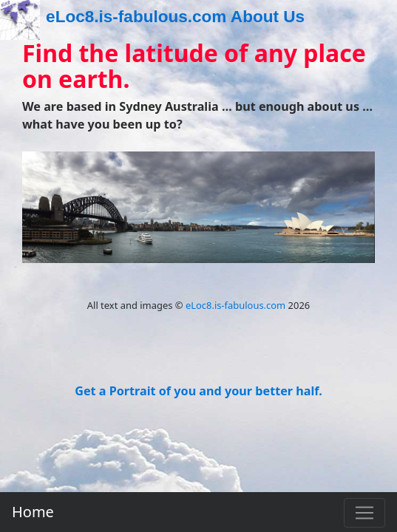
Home (33, 512)
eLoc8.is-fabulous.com (235, 305)
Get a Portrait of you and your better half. (198, 391)
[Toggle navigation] (364, 513)
